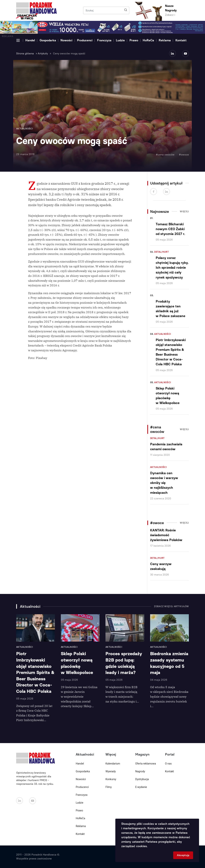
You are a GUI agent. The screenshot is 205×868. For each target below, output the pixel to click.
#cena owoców (165, 155)
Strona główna (25, 54)
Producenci (85, 40)
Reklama (165, 40)
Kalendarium (113, 764)
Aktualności (163, 334)
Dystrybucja (142, 779)
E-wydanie (141, 787)
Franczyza (104, 40)
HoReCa (148, 40)
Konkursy (111, 779)
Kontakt (181, 40)
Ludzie (120, 40)
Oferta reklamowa (146, 764)
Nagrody (140, 771)
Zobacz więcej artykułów (171, 606)
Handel (30, 40)
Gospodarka (48, 40)
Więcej (184, 212)
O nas (168, 764)
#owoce (184, 155)
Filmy (109, 787)
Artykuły (43, 54)
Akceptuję (183, 855)
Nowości (66, 40)
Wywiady (111, 771)
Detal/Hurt (161, 252)
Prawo (134, 40)
